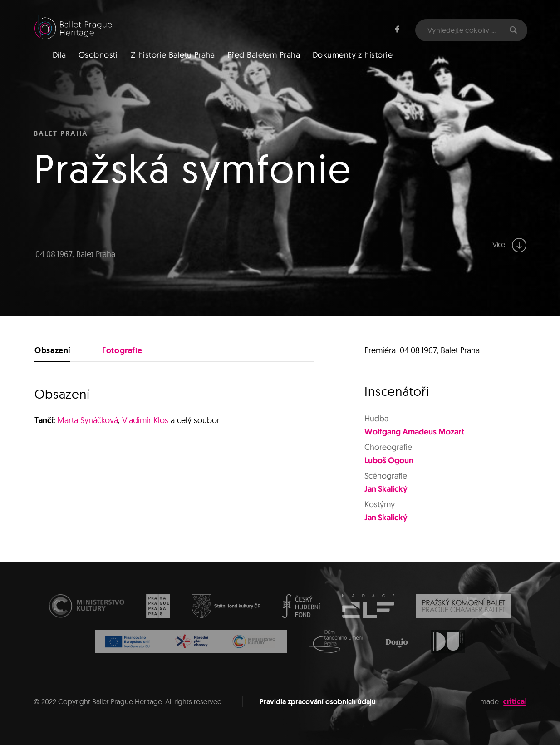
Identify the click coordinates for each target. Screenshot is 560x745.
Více (509, 245)
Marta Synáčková (88, 420)
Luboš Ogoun (389, 460)
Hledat (513, 30)
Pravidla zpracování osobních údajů (318, 702)
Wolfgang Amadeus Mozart (414, 431)
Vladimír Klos (145, 420)
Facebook (397, 29)
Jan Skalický (386, 488)
